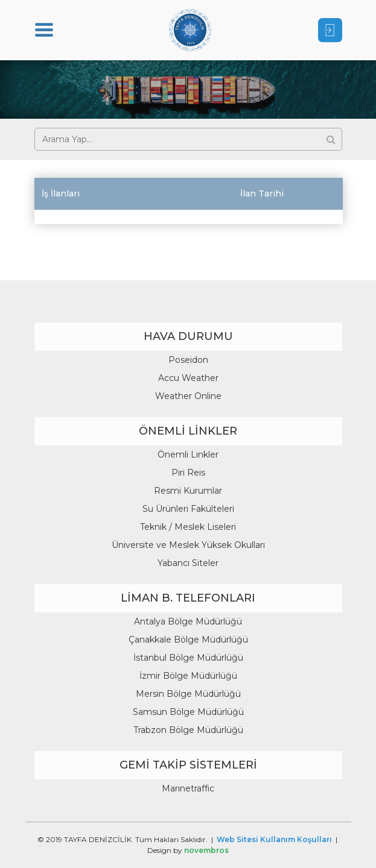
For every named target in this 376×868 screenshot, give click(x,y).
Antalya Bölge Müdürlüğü (188, 621)
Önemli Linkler (188, 454)
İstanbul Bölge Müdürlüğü (188, 658)
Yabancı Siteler (188, 563)
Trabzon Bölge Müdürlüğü (188, 730)
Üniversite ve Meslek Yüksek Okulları (188, 545)
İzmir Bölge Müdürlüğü (188, 676)
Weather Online (188, 396)
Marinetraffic (188, 788)
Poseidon (188, 360)
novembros (206, 850)
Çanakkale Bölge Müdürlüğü (188, 640)
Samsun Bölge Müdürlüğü (188, 712)
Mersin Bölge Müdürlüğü (188, 694)
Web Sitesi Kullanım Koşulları (274, 839)
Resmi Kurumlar (188, 491)
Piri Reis (188, 473)
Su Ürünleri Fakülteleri (188, 509)
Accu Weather (188, 378)
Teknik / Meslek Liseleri (188, 527)
